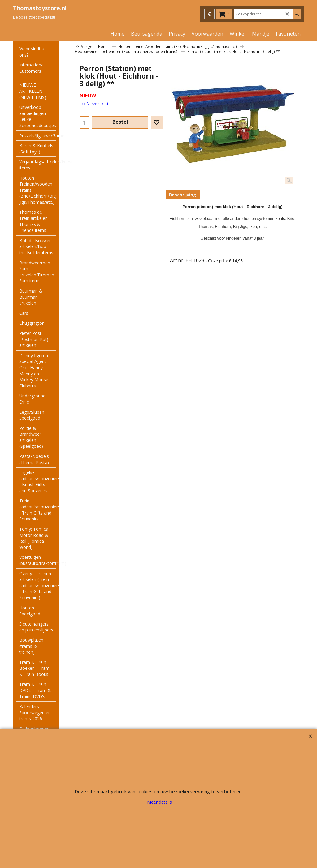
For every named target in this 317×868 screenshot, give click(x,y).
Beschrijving (183, 195)
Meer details (159, 802)
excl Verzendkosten (96, 103)
